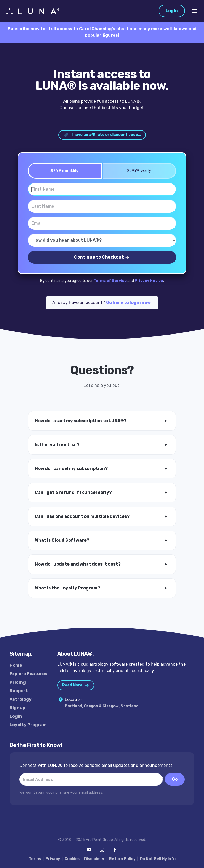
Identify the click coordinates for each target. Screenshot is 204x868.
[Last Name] (102, 206)
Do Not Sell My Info (158, 859)
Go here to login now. (129, 303)
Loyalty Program (28, 725)
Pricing (18, 682)
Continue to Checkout (102, 257)
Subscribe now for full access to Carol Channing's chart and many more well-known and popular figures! (102, 32)
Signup (17, 708)
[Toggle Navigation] (194, 11)
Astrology (21, 699)
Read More (76, 685)
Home (16, 665)
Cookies (72, 859)
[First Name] (102, 189)
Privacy (53, 859)
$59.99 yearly (137, 171)
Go (175, 779)
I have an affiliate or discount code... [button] (102, 135)
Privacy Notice (149, 281)
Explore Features (28, 674)
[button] (102, 421)
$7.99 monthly (63, 171)
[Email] (102, 223)
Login (172, 11)
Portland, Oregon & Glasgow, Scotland (102, 706)
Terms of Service (110, 281)
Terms (35, 859)
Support (19, 691)
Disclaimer (94, 859)
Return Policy (122, 859)
